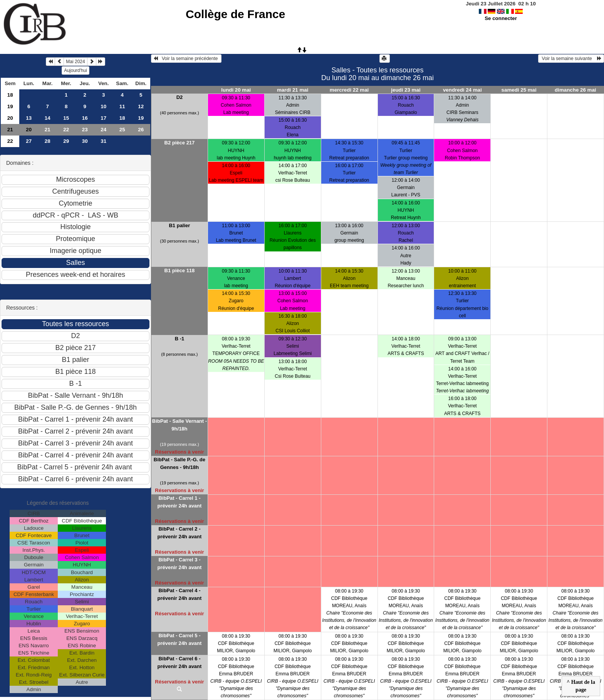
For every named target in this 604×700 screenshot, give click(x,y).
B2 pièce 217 (180, 143)
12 (141, 106)
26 (141, 130)
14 (48, 118)
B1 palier (179, 225)
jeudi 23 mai (406, 90)
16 (85, 118)
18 (10, 95)
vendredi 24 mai (462, 90)
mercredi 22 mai (349, 90)
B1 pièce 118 (180, 270)
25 (122, 130)
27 (29, 141)
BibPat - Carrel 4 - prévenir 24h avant (179, 594)
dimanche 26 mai (575, 90)
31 (103, 141)
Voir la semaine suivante (571, 59)
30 (85, 141)
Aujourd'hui (75, 70)
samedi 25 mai (519, 90)
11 (122, 106)
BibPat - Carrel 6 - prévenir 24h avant (179, 662)
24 (103, 130)
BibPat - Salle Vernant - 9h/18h (180, 425)
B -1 (180, 339)
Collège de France (235, 14)
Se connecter (501, 18)
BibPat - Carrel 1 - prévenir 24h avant (179, 502)
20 (10, 118)
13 (29, 118)
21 (10, 130)
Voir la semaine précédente (186, 59)
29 (66, 141)
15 (66, 118)
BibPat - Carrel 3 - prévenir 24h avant (179, 564)
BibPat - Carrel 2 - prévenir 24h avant (179, 533)
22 (66, 130)
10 (103, 106)
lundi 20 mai (236, 90)
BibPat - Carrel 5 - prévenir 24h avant (179, 639)
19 (10, 106)
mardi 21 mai (293, 90)
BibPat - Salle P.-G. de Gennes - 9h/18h (180, 463)
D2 (180, 97)
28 (48, 141)
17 (103, 118)
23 (85, 130)
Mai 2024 (75, 62)
